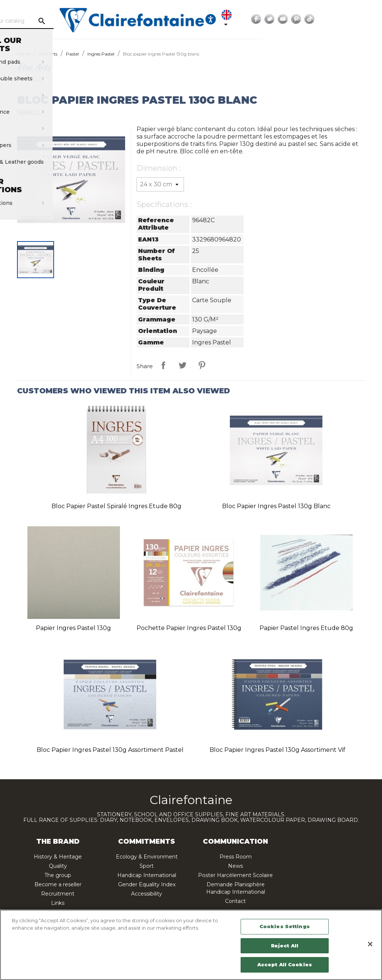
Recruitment (58, 894)
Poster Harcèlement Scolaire (235, 875)
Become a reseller (58, 884)
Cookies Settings (285, 926)
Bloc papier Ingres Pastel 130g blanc (276, 506)
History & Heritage (58, 857)
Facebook (326, 19)
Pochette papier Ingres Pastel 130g (189, 628)
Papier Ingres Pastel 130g (73, 628)
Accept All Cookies (285, 964)
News (235, 866)
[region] (191, 945)
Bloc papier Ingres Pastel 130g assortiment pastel (110, 750)
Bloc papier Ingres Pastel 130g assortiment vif (277, 750)
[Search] (70, 21)
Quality (58, 866)
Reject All (285, 946)
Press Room (236, 857)
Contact (235, 901)
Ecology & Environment (147, 857)
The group (58, 875)
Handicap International (147, 875)
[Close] (370, 944)
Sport (147, 866)
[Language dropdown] (295, 19)
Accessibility (147, 894)
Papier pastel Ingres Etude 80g (306, 628)
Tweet (182, 365)
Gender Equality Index (147, 884)
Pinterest (366, 19)
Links (58, 903)
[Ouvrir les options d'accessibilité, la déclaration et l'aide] (274, 19)
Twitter (340, 19)
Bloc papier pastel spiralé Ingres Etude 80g (116, 506)
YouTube (353, 19)
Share (163, 365)
